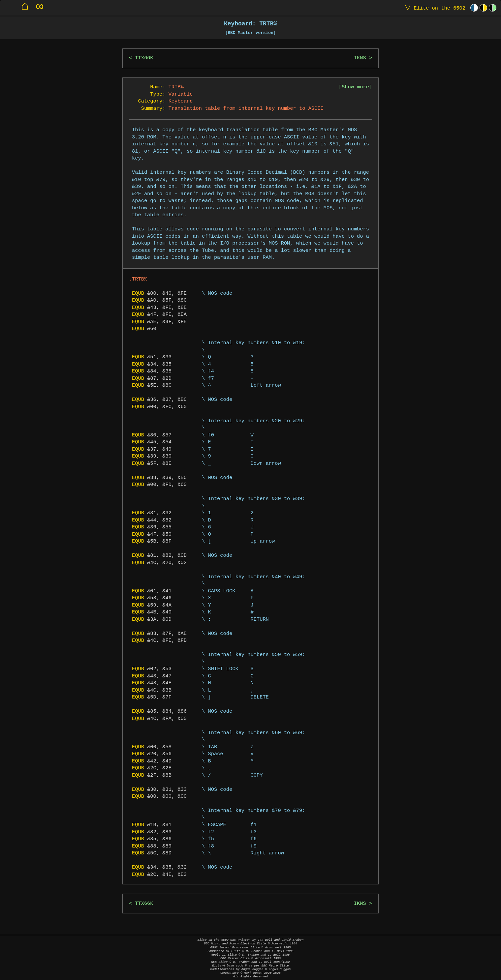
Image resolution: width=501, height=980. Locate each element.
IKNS (360, 58)
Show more (355, 87)
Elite (434, 8)
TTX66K (144, 58)
